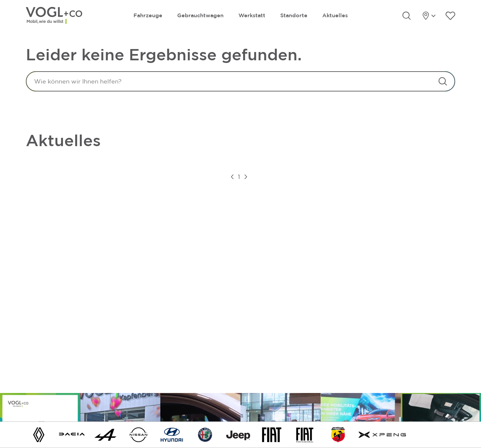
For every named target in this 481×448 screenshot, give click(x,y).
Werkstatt (252, 15)
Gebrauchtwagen (200, 15)
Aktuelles (335, 15)
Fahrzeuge (148, 15)
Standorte (294, 15)
